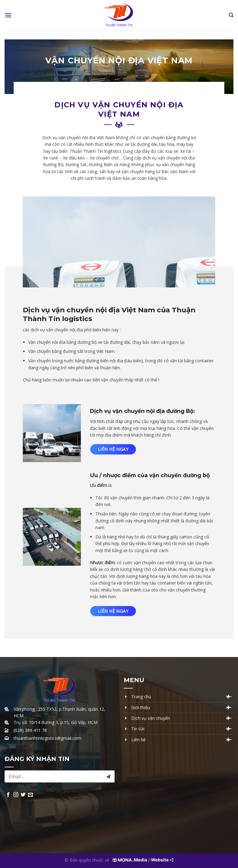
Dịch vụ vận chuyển (151, 718)
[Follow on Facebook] (8, 795)
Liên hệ (138, 740)
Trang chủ (141, 697)
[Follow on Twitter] (23, 795)
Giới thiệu (141, 707)
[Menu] (8, 15)
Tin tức (138, 729)
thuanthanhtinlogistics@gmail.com (47, 738)
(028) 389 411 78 (30, 730)
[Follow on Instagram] (16, 795)
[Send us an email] (30, 795)
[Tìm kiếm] (231, 15)
